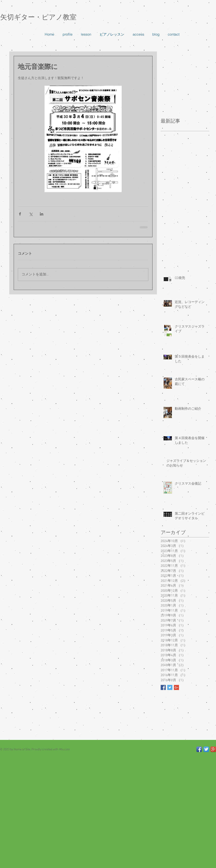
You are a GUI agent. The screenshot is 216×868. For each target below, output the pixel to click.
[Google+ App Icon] (213, 749)
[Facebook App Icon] (199, 749)
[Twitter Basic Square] (170, 687)
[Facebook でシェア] (20, 214)
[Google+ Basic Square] (176, 687)
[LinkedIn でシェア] (42, 214)
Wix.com (64, 750)
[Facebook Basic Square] (163, 687)
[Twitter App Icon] (206, 749)
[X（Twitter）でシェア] (31, 214)
